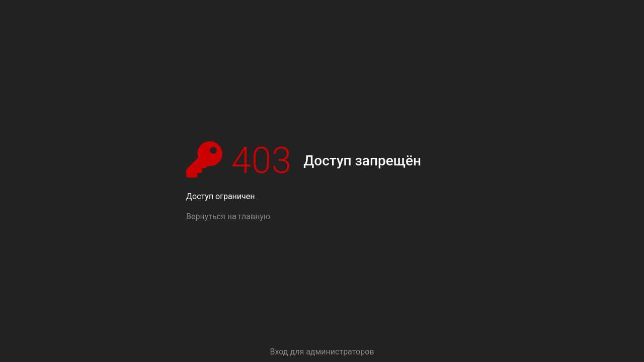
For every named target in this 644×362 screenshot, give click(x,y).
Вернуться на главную (228, 216)
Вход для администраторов (322, 352)
